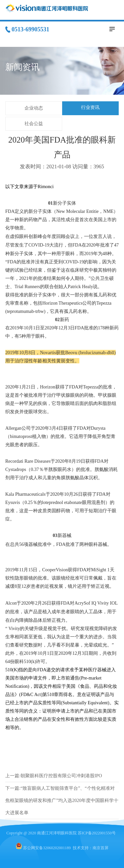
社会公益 (34, 124)
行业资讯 (90, 107)
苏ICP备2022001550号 (97, 833)
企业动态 (34, 108)
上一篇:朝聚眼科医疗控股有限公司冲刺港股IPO (54, 776)
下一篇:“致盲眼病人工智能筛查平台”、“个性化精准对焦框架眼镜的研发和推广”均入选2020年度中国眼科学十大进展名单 (62, 801)
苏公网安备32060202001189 (47, 848)
